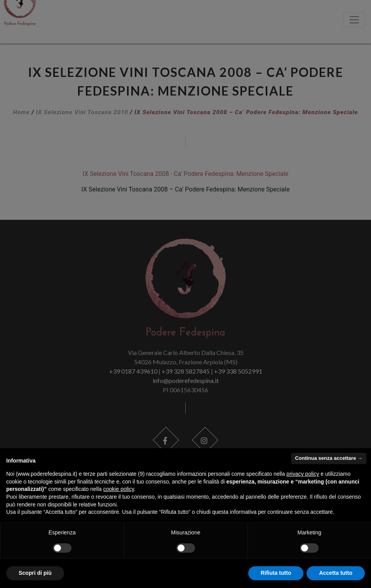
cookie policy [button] (119, 489)
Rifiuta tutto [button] (276, 573)
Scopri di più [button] (35, 573)
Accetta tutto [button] (336, 573)
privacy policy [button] (303, 474)
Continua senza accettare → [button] (329, 458)
